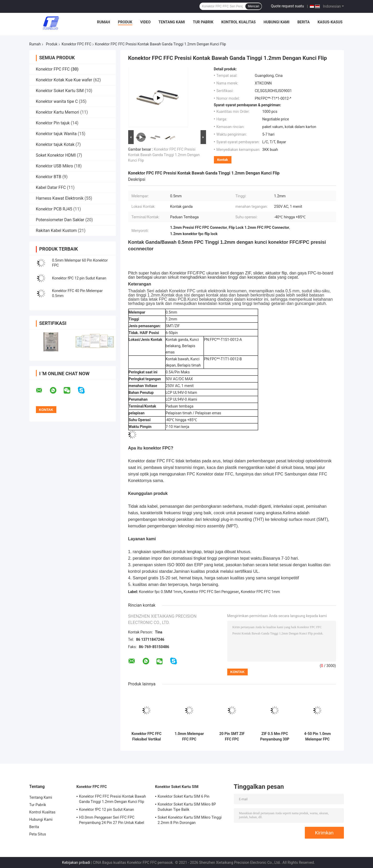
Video (145, 22)
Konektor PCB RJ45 (54, 209)
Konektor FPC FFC (76, 44)
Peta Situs (38, 834)
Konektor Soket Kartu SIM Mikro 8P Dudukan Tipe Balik (187, 807)
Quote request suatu (287, 6)
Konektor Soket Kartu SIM (60, 91)
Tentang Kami (172, 22)
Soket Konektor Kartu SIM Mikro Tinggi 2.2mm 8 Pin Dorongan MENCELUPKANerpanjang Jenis (190, 821)
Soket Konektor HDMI (56, 155)
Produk (125, 22)
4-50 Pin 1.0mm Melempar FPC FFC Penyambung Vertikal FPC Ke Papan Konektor (317, 737)
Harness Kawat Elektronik (60, 198)
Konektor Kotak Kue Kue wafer (64, 80)
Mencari (254, 6)
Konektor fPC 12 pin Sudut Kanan (79, 278)
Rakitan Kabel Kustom (56, 231)
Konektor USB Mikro (55, 166)
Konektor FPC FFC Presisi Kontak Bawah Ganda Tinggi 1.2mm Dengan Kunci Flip (164, 155)
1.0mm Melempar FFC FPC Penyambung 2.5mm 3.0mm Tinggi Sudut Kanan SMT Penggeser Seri (189, 737)
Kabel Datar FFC (51, 187)
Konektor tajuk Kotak (55, 144)
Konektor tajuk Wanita (56, 134)
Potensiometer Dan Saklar (60, 220)
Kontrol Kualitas (238, 22)
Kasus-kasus (330, 22)
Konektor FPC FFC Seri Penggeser (211, 592)
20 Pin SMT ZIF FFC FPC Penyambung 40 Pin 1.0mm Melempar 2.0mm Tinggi (232, 737)
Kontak (223, 160)
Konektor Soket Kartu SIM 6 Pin (184, 796)
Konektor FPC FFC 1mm (260, 592)
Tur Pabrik (203, 22)
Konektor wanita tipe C (57, 101)
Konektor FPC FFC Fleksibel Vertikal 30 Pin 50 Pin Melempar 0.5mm (147, 737)
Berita (303, 22)
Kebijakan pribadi (76, 862)
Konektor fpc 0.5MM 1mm (160, 592)
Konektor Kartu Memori (58, 112)
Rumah (104, 22)
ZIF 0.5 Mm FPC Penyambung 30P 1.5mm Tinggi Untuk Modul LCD (275, 737)
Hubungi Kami (276, 22)
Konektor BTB (49, 177)
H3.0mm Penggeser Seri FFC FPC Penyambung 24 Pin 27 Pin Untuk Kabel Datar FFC (112, 821)
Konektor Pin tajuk (53, 123)
